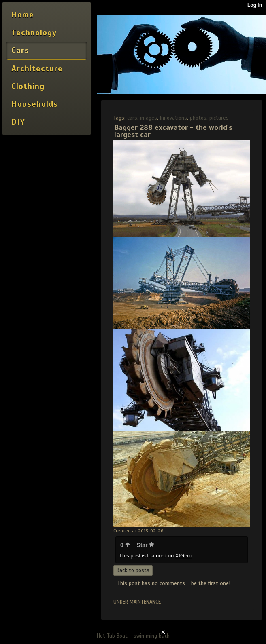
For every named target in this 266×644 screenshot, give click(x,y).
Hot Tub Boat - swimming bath (133, 636)
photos (198, 118)
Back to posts (133, 570)
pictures (219, 118)
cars (132, 118)
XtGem (183, 556)
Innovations (173, 118)
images (149, 118)
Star (145, 545)
